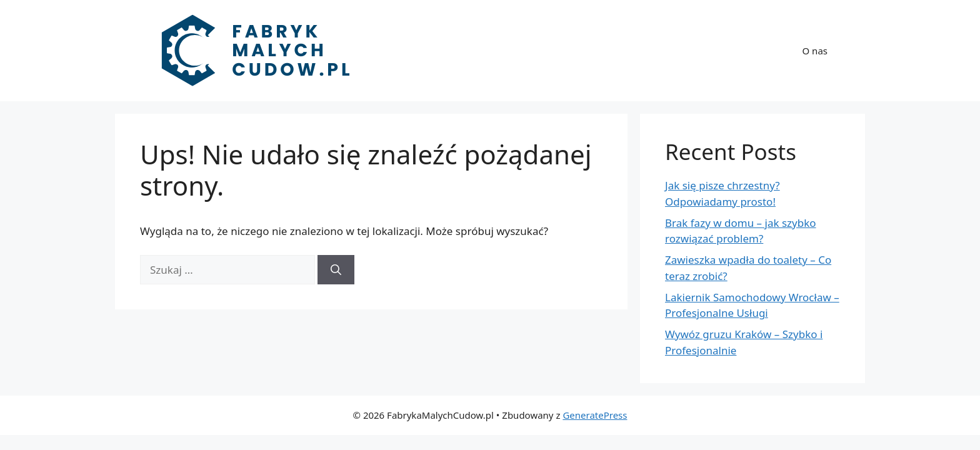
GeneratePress (595, 415)
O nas (815, 51)
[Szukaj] (336, 270)
